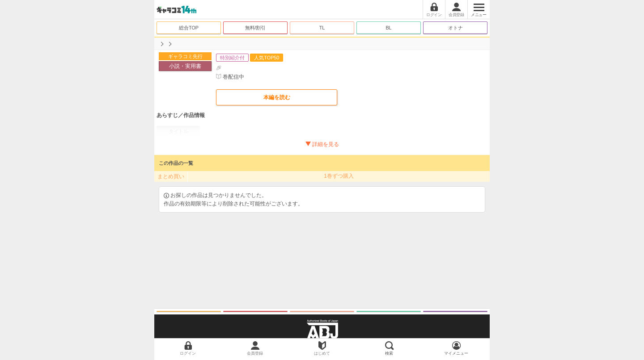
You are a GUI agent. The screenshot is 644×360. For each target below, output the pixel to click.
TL (322, 28)
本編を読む (277, 97)
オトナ (455, 28)
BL (388, 28)
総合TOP (189, 28)
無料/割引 (256, 28)
